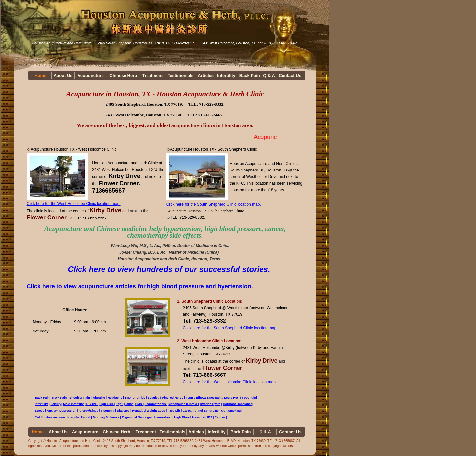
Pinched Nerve (173, 398)
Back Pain (250, 75)
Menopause (177, 404)
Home (40, 75)
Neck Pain (60, 398)
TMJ (128, 398)
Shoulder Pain (80, 398)
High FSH (106, 404)
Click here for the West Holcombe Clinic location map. (74, 204)
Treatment (152, 75)
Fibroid (193, 404)
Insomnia (108, 411)
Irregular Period (79, 417)
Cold (38, 417)
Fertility (56, 404)
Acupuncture (90, 75)
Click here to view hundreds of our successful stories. (169, 269)
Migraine (99, 398)
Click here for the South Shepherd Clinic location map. (214, 204)
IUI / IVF (91, 404)
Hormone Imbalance (238, 404)
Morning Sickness (106, 417)
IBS (210, 417)
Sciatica (155, 398)
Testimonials (181, 75)
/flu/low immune (53, 417)
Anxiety (52, 411)
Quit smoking (231, 411)
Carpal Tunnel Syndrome (201, 411)
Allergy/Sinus (88, 411)
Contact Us (290, 75)
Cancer (220, 417)
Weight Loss (156, 411)
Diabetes (124, 411)
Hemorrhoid (163, 417)
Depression (68, 411)
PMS (139, 404)
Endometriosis (155, 404)
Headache (115, 398)
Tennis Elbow (195, 398)
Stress (40, 411)
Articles (206, 75)
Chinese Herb (123, 75)
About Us (63, 75)
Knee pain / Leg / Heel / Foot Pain (231, 398)
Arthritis (140, 398)
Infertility (226, 75)
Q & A (269, 75)
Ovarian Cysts (210, 404)
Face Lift (174, 411)
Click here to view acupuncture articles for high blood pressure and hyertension (139, 286)
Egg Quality (124, 404)
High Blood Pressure (189, 417)
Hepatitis (138, 411)
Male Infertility (73, 404)
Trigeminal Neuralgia (137, 417)
